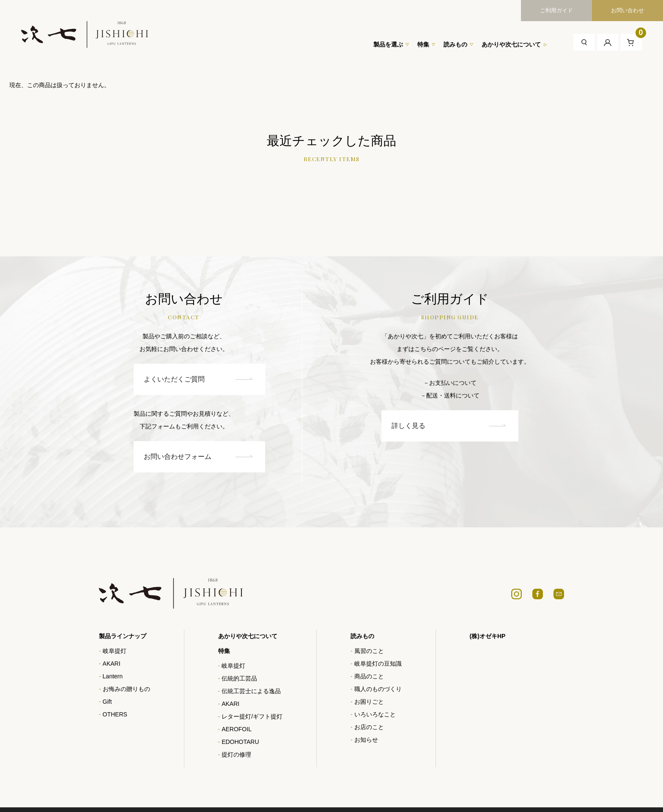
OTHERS (115, 715)
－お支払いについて (468, 383)
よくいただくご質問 (183, 379)
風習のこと (369, 651)
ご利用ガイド (556, 10)
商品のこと (369, 677)
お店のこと (369, 727)
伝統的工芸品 (239, 679)
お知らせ (366, 740)
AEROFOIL (237, 730)
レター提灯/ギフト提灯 (252, 717)
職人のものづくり (378, 689)
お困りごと (369, 702)
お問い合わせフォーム (183, 457)
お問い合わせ (627, 10)
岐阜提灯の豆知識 (378, 664)
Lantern (113, 677)
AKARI (112, 664)
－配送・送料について (468, 395)
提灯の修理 (236, 755)
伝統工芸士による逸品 (251, 691)
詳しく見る (467, 426)
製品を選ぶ (388, 44)
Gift (107, 702)
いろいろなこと (375, 715)
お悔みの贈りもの (126, 689)
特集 (423, 44)
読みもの (455, 44)
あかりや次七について (511, 44)
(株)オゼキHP (488, 636)
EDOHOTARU (240, 742)
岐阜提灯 (115, 651)
